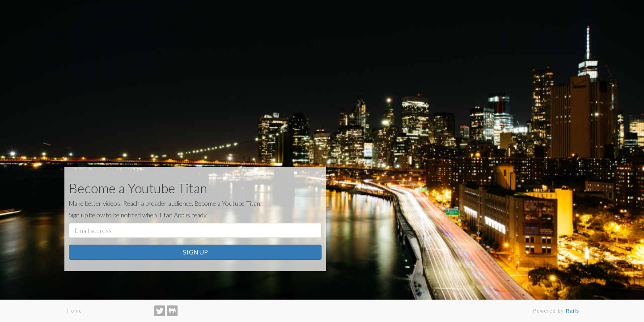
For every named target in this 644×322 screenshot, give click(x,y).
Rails (572, 311)
